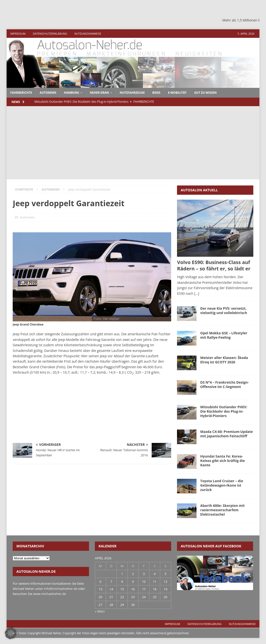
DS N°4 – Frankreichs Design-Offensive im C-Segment (224, 384)
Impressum (18, 34)
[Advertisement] (133, 143)
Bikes (156, 93)
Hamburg (72, 93)
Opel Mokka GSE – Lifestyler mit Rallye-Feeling (224, 335)
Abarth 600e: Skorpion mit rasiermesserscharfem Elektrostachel (222, 510)
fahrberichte (21, 93)
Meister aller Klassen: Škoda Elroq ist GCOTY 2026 (224, 360)
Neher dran (99, 93)
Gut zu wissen (205, 93)
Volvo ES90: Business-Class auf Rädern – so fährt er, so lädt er (214, 265)
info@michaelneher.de (61, 589)
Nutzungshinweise (88, 34)
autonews (48, 93)
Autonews (27, 217)
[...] (197, 293)
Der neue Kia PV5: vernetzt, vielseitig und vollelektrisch (224, 311)
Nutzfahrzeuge (132, 93)
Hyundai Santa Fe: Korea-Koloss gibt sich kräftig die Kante (222, 461)
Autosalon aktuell (199, 190)
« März (100, 611)
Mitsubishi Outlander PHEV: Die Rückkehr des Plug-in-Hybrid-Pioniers (224, 411)
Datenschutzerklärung (50, 34)
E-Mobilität (177, 93)
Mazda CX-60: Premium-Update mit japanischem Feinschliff (227, 434)
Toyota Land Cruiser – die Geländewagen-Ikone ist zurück (222, 485)
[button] (11, 633)
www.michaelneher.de (50, 594)
